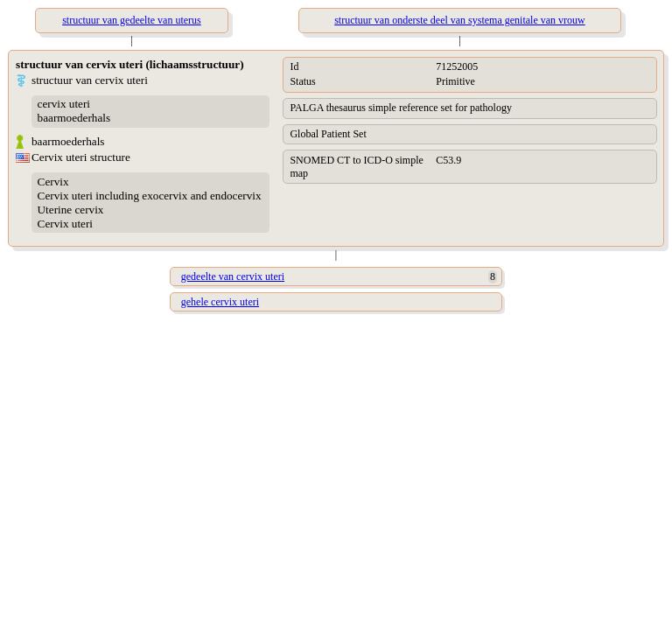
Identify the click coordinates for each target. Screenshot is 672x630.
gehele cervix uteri (220, 302)
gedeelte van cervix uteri (233, 276)
